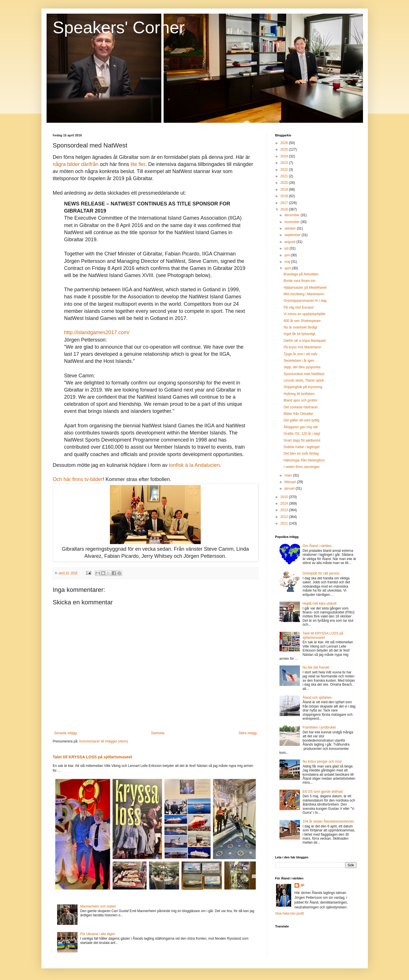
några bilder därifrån (76, 164)
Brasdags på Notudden (301, 274)
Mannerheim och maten (98, 906)
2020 (285, 183)
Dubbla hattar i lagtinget (301, 447)
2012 (285, 517)
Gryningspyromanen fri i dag (305, 301)
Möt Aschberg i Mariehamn (304, 294)
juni (287, 255)
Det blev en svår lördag (301, 453)
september (293, 235)
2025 (285, 149)
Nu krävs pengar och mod (322, 761)
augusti (290, 242)
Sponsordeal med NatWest (304, 374)
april (288, 268)
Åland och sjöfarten (317, 698)
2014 (285, 503)
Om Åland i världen (317, 546)
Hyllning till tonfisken (299, 394)
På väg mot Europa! (299, 307)
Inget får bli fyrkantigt (299, 334)
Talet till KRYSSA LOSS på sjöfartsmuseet (92, 757)
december (292, 215)
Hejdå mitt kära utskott (319, 604)
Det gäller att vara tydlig (301, 420)
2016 (285, 209)
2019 (285, 190)
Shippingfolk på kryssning (303, 387)
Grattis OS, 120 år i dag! (302, 434)
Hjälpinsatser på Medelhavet (305, 288)
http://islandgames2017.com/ (97, 332)
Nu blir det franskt (316, 667)
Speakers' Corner (119, 27)
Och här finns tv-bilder (78, 479)
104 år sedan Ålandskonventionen (328, 821)
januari (290, 488)
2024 (285, 156)
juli (287, 248)
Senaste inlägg (65, 733)
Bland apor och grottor (300, 400)
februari (291, 482)
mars (289, 475)
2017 (285, 203)
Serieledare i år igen (299, 361)
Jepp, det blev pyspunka (302, 367)
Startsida (157, 733)
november (292, 222)
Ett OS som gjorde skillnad (323, 792)
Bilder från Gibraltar (298, 414)
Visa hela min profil (290, 914)
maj (288, 262)
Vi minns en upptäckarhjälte (304, 314)
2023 (285, 163)
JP (302, 885)
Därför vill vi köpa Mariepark (305, 341)
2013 (285, 510)
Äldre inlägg (248, 733)
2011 (285, 523)
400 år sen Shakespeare (302, 321)
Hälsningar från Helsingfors (304, 460)
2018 (285, 196)
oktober (290, 228)
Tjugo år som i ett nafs (300, 354)
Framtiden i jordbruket (319, 727)
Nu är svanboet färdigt (300, 327)
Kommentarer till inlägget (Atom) (104, 741)
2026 (285, 143)
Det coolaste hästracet (300, 407)
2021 (285, 176)
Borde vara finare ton (299, 281)
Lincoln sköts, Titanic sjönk (304, 380)
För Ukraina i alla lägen (98, 934)
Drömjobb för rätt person (321, 573)
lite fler (138, 164)
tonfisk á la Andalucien (194, 465)
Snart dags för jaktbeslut (302, 440)
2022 (285, 170)
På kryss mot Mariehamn (302, 347)
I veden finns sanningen (301, 467)
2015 (285, 497)
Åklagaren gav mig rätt (301, 427)
